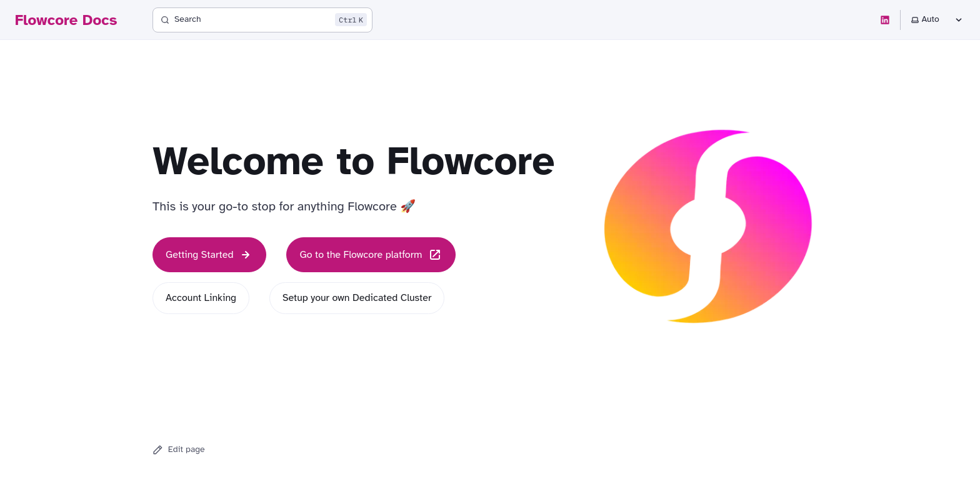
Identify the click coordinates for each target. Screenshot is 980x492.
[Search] (262, 20)
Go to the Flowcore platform (371, 255)
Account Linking (201, 298)
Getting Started (209, 255)
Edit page (179, 450)
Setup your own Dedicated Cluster (357, 298)
